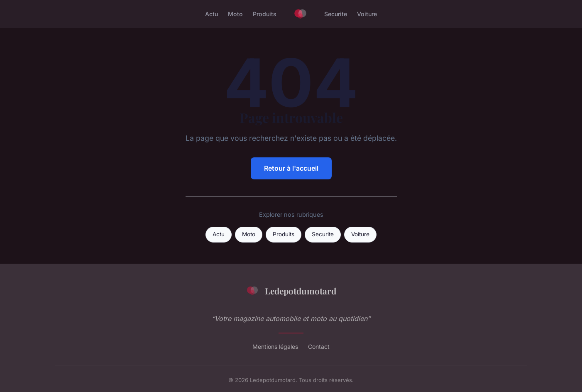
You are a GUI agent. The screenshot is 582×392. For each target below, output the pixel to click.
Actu (212, 14)
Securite (336, 14)
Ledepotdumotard (291, 291)
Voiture (367, 14)
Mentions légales (275, 347)
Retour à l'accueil (291, 168)
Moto (235, 14)
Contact (319, 347)
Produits (265, 14)
